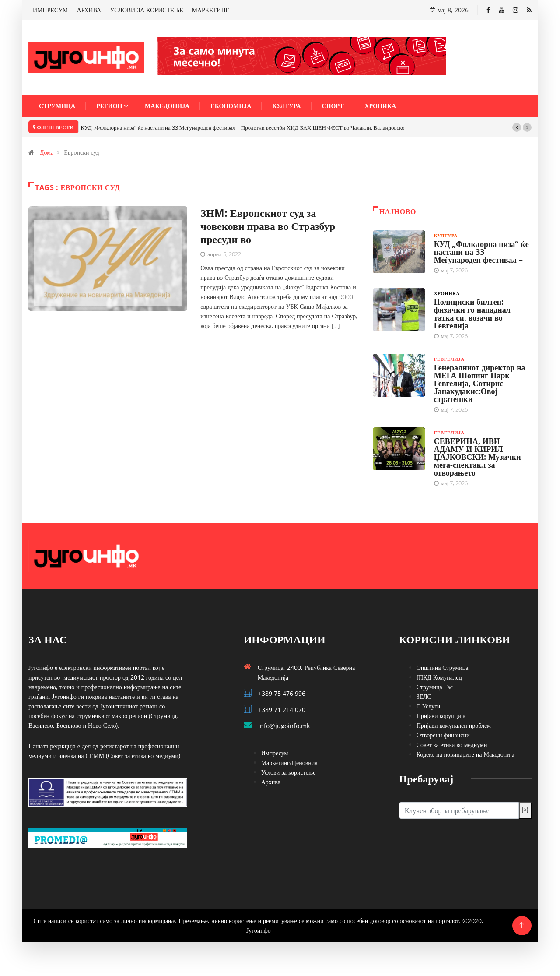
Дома (47, 152)
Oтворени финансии (443, 735)
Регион (109, 106)
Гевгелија (449, 359)
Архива (271, 782)
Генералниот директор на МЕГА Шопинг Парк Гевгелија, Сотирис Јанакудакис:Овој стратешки (480, 383)
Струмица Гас (435, 687)
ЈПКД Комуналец (439, 677)
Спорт (333, 106)
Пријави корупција (441, 716)
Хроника (381, 106)
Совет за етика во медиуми (452, 745)
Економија (231, 106)
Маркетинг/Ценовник (289, 763)
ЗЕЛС (424, 696)
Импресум (275, 753)
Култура (286, 106)
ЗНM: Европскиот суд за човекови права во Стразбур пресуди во (268, 226)
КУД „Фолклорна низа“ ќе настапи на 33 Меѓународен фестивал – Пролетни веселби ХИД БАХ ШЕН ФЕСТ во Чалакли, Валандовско (243, 127)
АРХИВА (89, 10)
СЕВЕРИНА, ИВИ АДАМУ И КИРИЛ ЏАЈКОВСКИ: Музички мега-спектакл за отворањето (478, 457)
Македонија (167, 106)
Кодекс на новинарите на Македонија (465, 754)
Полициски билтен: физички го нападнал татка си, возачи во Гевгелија (472, 314)
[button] (517, 127)
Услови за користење (289, 772)
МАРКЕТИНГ (211, 10)
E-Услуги (429, 706)
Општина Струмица (443, 668)
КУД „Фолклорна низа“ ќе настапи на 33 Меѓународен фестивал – (481, 252)
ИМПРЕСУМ (51, 10)
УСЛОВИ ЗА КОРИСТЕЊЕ (146, 10)
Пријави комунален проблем (454, 725)
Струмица (57, 106)
